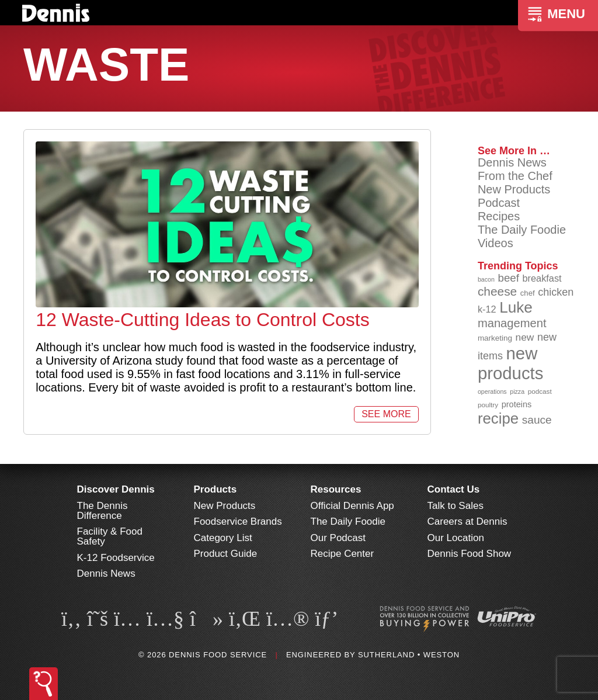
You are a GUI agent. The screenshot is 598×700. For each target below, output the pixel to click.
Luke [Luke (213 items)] (516, 307)
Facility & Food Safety (110, 536)
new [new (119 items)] (525, 337)
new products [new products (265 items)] (511, 363)
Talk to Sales (456, 506)
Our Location (456, 538)
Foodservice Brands (238, 521)
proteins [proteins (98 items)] (517, 404)
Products (215, 489)
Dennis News (512, 162)
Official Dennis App (352, 506)
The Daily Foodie (522, 230)
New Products (514, 189)
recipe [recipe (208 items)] (498, 418)
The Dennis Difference (102, 511)
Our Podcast (338, 538)
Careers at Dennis (467, 521)
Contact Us (454, 489)
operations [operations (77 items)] (492, 391)
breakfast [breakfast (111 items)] (542, 278)
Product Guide (226, 554)
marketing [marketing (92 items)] (495, 338)
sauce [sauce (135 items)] (537, 420)
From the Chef (515, 176)
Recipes (499, 216)
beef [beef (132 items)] (508, 278)
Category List (223, 538)
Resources (336, 489)
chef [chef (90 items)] (528, 293)
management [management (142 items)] (512, 323)
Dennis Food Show (470, 554)
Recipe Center (343, 554)
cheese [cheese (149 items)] (497, 291)
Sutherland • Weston (409, 655)
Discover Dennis (116, 489)
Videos (496, 243)
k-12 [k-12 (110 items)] (487, 309)
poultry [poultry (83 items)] (488, 405)
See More (386, 414)
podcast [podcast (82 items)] (540, 391)
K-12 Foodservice (116, 558)
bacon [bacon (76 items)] (486, 279)
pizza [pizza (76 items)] (517, 391)
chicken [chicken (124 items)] (556, 292)
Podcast (499, 203)
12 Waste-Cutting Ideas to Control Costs (203, 320)
